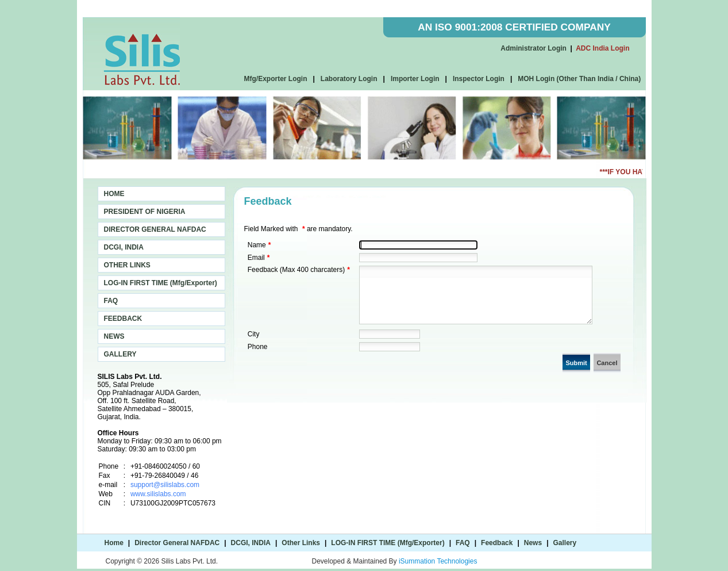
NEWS (114, 336)
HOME (114, 194)
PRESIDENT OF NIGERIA (145, 212)
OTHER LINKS (127, 265)
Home (114, 543)
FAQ (111, 301)
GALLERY (120, 354)
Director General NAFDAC (177, 543)
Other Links (301, 543)
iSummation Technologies (438, 561)
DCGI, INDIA (124, 247)
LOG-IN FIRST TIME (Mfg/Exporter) (161, 283)
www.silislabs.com (158, 494)
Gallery (565, 543)
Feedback (497, 543)
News (533, 543)
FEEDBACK (123, 319)
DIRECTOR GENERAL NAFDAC (155, 229)
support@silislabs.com (165, 485)
